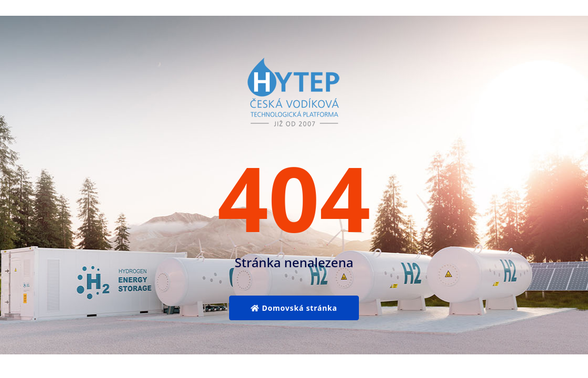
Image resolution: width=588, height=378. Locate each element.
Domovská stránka (294, 308)
